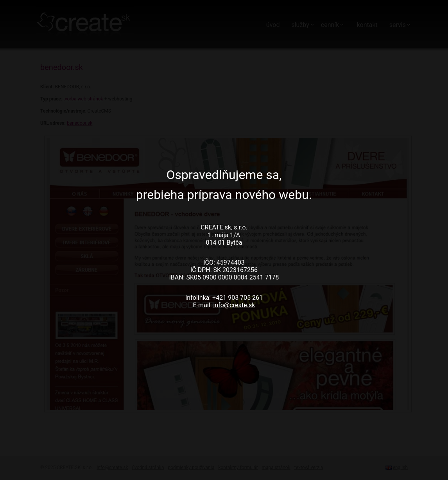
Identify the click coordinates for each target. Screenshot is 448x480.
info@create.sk (234, 305)
